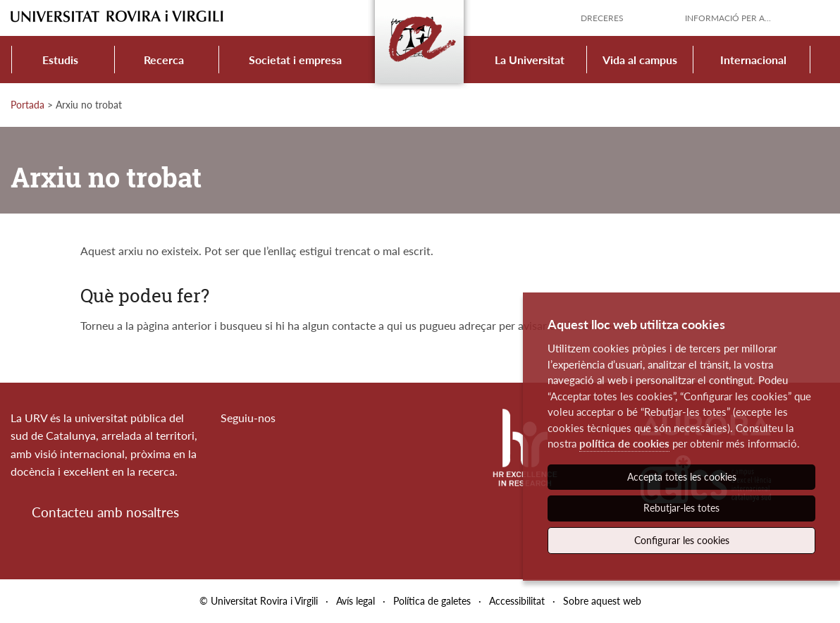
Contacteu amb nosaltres (105, 512)
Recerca (164, 60)
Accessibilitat (517, 601)
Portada (27, 105)
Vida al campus (640, 60)
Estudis (60, 60)
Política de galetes (432, 601)
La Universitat (530, 60)
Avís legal (356, 601)
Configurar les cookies (682, 540)
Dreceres (602, 18)
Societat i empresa (295, 60)
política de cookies (624, 443)
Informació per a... (728, 18)
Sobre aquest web (602, 601)
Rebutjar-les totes (681, 508)
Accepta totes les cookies (682, 477)
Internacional (753, 60)
